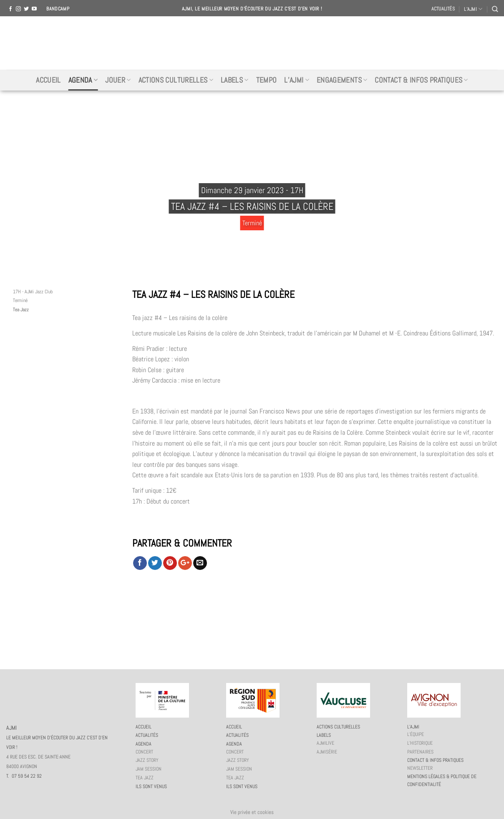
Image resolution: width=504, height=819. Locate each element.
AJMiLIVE (325, 743)
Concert (144, 752)
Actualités (443, 9)
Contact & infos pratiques (421, 80)
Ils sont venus (151, 786)
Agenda (83, 80)
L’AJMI (473, 9)
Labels (235, 80)
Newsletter (420, 768)
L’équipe (416, 734)
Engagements (342, 80)
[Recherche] (495, 9)
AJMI (252, 43)
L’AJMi (297, 80)
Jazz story (147, 760)
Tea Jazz (21, 310)
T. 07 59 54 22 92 (24, 776)
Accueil (48, 80)
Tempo (267, 80)
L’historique (420, 743)
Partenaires (420, 752)
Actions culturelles (176, 80)
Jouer (118, 80)
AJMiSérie (327, 752)
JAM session (149, 769)
